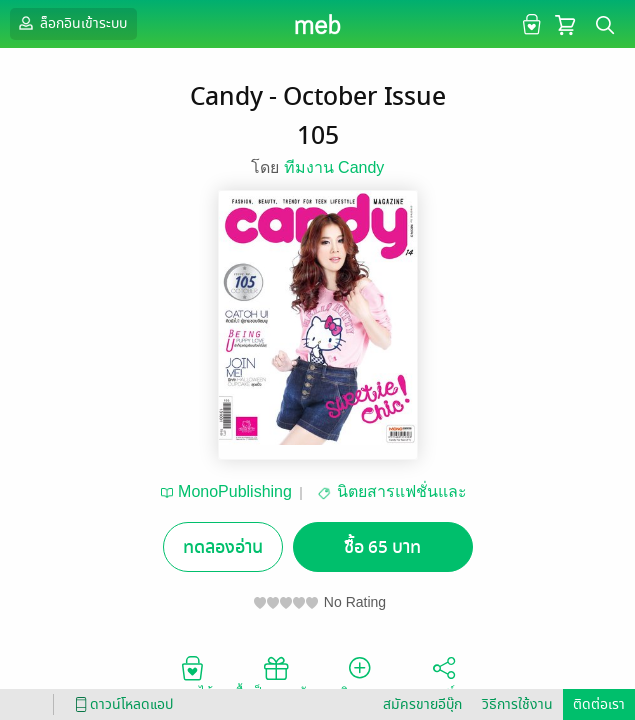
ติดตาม (359, 676)
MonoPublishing (235, 491)
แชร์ (444, 676)
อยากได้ (192, 676)
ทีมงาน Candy (334, 167)
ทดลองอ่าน (223, 547)
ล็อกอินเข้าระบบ (71, 23)
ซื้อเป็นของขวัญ (275, 676)
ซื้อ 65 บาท (382, 547)
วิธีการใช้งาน (517, 704)
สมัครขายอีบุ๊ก (422, 704)
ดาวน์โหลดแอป (121, 704)
